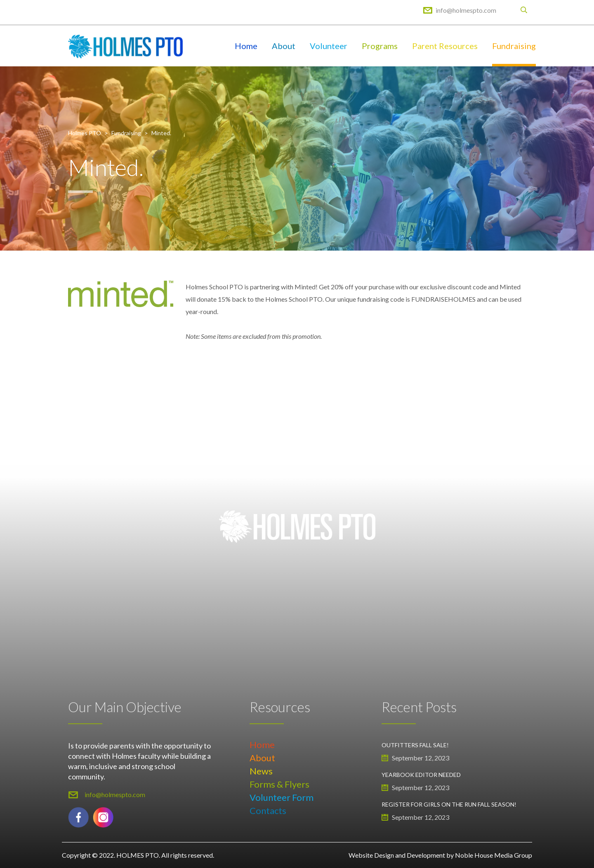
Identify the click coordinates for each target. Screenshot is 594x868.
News (261, 771)
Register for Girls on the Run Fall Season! (449, 804)
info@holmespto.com (466, 10)
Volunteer (329, 46)
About (284, 46)
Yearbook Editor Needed (421, 775)
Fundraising (514, 46)
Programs (380, 46)
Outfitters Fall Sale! (415, 745)
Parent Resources (445, 46)
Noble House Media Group (494, 855)
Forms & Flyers (279, 784)
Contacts (268, 811)
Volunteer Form (282, 797)
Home (246, 46)
